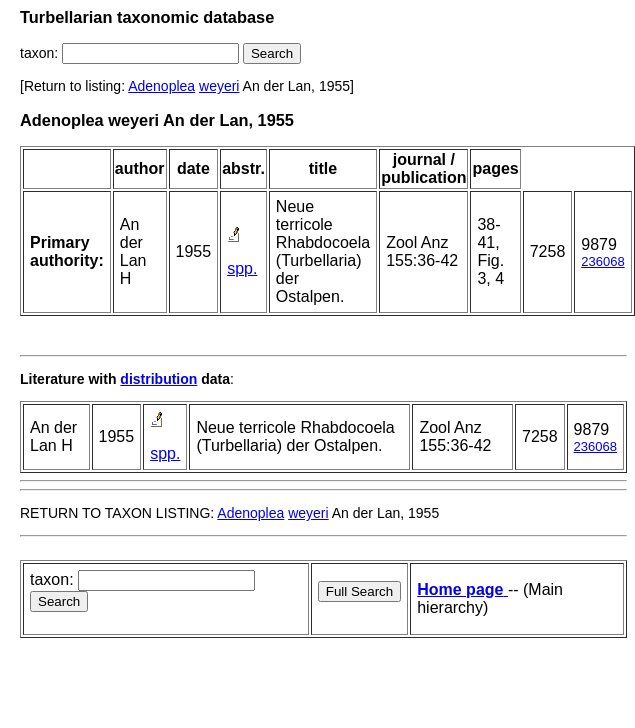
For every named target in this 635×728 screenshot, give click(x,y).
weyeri (219, 86)
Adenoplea (161, 86)
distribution (158, 379)
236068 (602, 261)
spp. (242, 268)
